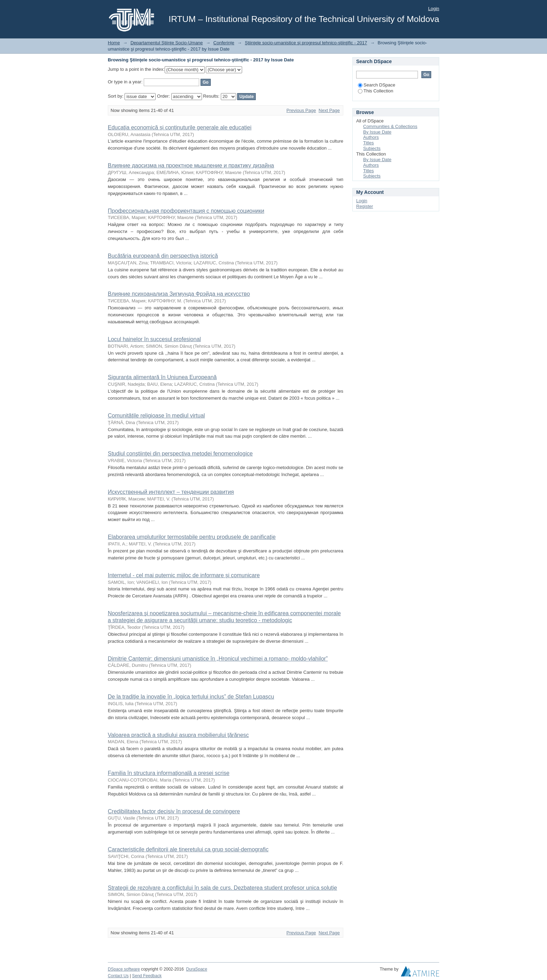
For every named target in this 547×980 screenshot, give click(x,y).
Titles (369, 143)
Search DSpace (377, 85)
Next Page (329, 110)
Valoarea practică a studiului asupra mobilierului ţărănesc (178, 735)
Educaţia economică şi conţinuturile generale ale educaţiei (180, 127)
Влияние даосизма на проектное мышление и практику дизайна (191, 165)
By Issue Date (377, 132)
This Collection (376, 91)
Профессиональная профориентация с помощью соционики (186, 211)
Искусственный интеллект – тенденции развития (171, 492)
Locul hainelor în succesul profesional (154, 339)
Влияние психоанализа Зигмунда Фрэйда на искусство (179, 294)
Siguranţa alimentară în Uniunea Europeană (162, 377)
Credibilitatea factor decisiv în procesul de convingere (174, 811)
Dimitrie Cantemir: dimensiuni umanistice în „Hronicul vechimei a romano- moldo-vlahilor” (218, 659)
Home (114, 43)
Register (365, 206)
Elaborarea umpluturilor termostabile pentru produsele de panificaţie (192, 537)
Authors (371, 137)
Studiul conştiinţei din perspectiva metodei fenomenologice (180, 454)
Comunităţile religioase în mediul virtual (156, 416)
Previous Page (301, 110)
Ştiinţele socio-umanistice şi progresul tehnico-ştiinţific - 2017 (306, 43)
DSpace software (124, 969)
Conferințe (224, 43)
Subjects (372, 148)
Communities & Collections (390, 126)
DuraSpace (196, 969)
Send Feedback (147, 976)
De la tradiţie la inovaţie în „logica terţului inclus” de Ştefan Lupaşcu (191, 697)
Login (434, 9)
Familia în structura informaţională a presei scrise (169, 773)
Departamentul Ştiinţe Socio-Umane (167, 43)
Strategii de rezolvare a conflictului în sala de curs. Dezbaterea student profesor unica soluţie (222, 888)
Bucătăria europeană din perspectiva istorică (163, 256)
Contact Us (118, 976)
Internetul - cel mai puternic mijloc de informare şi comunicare (184, 575)
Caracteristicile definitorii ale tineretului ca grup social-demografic (188, 849)
